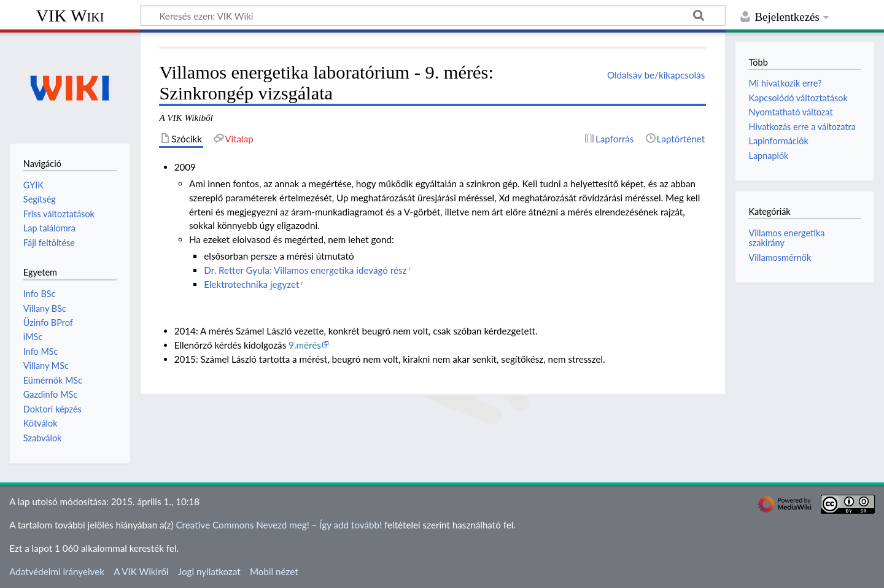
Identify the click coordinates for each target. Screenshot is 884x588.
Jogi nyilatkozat (209, 571)
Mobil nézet (274, 571)
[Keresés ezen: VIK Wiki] (433, 15)
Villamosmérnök (780, 257)
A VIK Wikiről (141, 571)
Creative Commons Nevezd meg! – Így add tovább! (279, 525)
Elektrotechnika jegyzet (251, 284)
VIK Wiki (70, 16)
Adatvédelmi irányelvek (57, 571)
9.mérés (305, 345)
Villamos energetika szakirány (786, 238)
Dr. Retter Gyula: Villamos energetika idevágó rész (305, 270)
